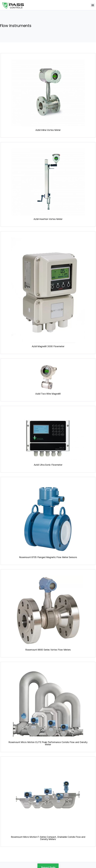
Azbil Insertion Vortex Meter (48, 219)
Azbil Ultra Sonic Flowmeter (48, 465)
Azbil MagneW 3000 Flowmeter (48, 346)
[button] (93, 5)
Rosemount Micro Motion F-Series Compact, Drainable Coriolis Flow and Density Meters (48, 838)
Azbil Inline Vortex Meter (48, 130)
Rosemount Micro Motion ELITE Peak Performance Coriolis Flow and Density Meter (48, 743)
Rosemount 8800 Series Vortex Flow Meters (48, 650)
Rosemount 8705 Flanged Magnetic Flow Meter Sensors (48, 557)
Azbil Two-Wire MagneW (48, 394)
